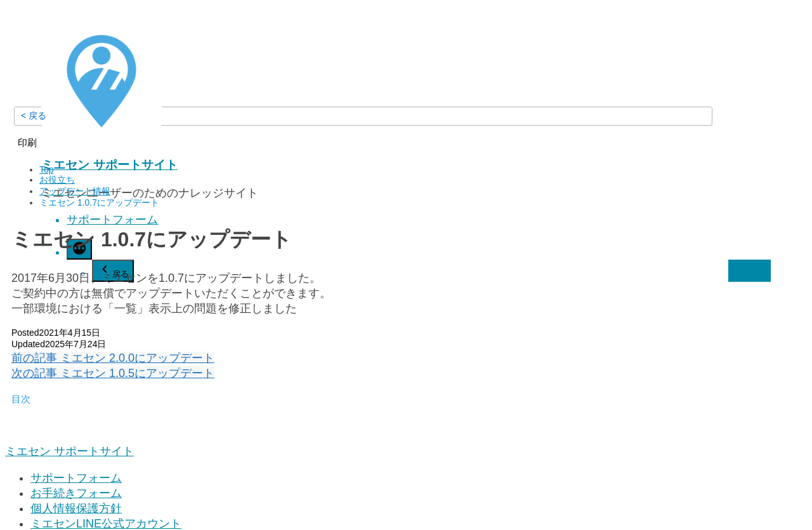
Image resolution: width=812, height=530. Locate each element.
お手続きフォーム (76, 493)
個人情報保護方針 (76, 508)
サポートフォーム (112, 220)
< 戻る (34, 116)
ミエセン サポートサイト (109, 165)
